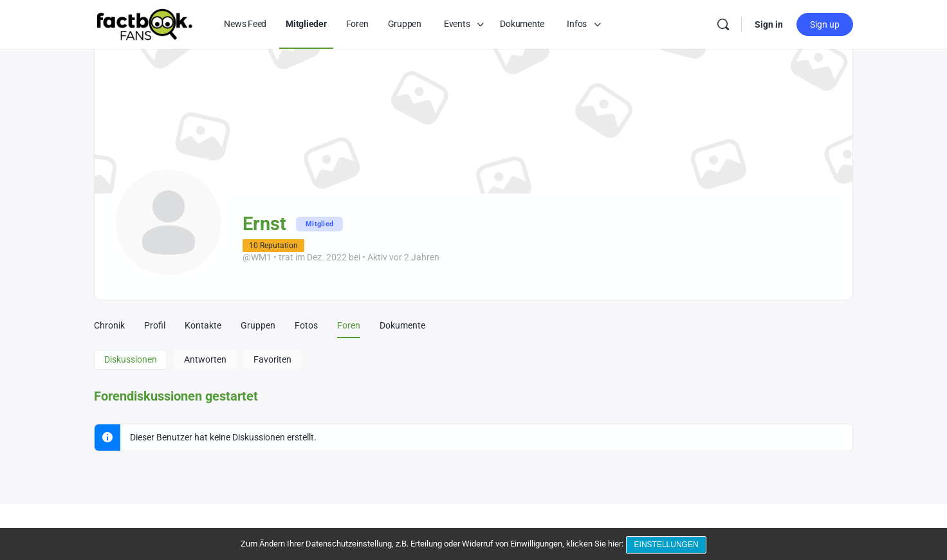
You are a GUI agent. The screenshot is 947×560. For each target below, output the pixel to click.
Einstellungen (668, 546)
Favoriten (272, 359)
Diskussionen (131, 359)
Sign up (825, 24)
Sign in (769, 24)
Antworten (205, 359)
